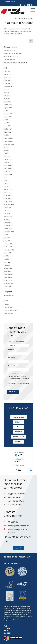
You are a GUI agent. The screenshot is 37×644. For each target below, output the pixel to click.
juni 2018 (7, 120)
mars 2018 (7, 123)
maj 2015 (7, 183)
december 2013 (9, 223)
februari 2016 (8, 159)
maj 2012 (7, 259)
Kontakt (18, 432)
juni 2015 (7, 180)
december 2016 (9, 138)
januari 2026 (8, 78)
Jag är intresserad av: (18, 342)
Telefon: (12, 358)
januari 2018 (8, 126)
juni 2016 (7, 150)
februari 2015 (8, 189)
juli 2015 (6, 177)
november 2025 (9, 84)
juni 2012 (7, 256)
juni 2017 (7, 135)
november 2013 (9, 226)
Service (18, 442)
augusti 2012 (8, 253)
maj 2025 (7, 93)
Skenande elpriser (9, 60)
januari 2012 (8, 271)
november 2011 (9, 277)
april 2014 (7, 214)
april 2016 (7, 156)
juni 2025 (7, 90)
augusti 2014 (8, 208)
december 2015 (9, 165)
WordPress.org (8, 313)
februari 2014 (8, 217)
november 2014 (9, 199)
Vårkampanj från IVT (10, 51)
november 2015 (9, 168)
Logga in (6, 304)
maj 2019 (7, 111)
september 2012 (9, 250)
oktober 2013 (8, 229)
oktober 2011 (8, 280)
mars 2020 (7, 99)
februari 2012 (8, 268)
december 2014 (9, 195)
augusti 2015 (8, 174)
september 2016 (9, 144)
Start (16, 18)
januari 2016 (8, 162)
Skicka (13, 392)
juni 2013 (7, 235)
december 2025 (9, 81)
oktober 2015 (8, 171)
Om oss (18, 427)
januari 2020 (8, 102)
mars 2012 (7, 265)
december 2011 (9, 274)
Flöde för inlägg (9, 307)
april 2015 (7, 186)
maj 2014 (7, 211)
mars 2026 (7, 72)
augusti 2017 (8, 132)
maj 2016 (7, 153)
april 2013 (7, 238)
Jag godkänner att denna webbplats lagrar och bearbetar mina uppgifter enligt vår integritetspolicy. (18, 380)
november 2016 (9, 141)
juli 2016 (6, 147)
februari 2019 (8, 114)
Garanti (18, 422)
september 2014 (9, 205)
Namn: (11, 350)
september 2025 (9, 87)
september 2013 (9, 232)
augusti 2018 (8, 117)
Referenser (19, 437)
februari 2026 (8, 75)
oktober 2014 (8, 202)
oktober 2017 (8, 129)
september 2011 (9, 283)
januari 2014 (8, 220)
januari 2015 (8, 193)
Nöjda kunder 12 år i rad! (11, 57)
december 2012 (9, 244)
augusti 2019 (8, 108)
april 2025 (7, 96)
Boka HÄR (19, 548)
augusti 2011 (8, 286)
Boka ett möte (9, 1)
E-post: (11, 366)
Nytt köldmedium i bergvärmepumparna (16, 63)
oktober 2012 (8, 247)
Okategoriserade (9, 295)
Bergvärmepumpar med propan (13, 54)
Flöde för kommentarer (11, 310)
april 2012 (7, 262)
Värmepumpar (18, 417)
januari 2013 (8, 241)
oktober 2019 (8, 105)
